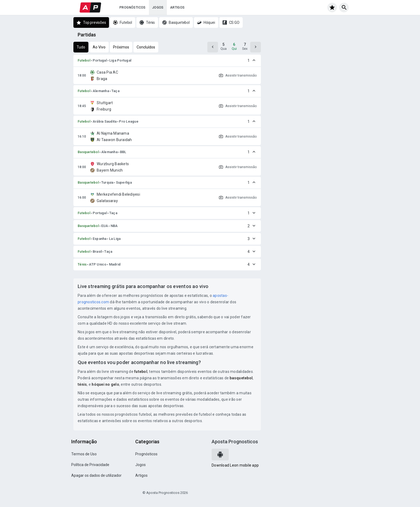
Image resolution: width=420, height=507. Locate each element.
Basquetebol (88, 152)
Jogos (158, 7)
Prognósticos (133, 7)
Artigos (177, 7)
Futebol (84, 60)
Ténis (82, 264)
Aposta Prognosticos (235, 442)
